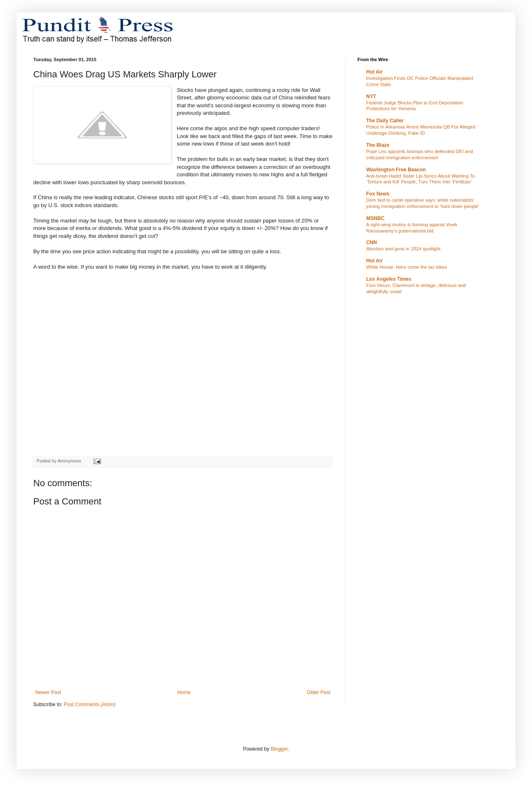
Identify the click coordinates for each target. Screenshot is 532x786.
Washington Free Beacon (396, 170)
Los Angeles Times (389, 279)
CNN (372, 242)
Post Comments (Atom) (90, 704)
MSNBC (375, 218)
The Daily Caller (385, 121)
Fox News (378, 194)
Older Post (319, 692)
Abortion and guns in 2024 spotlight (403, 249)
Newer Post (48, 692)
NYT (371, 96)
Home (184, 692)
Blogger (279, 749)
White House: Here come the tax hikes (406, 267)
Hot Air (374, 72)
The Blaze (378, 145)
